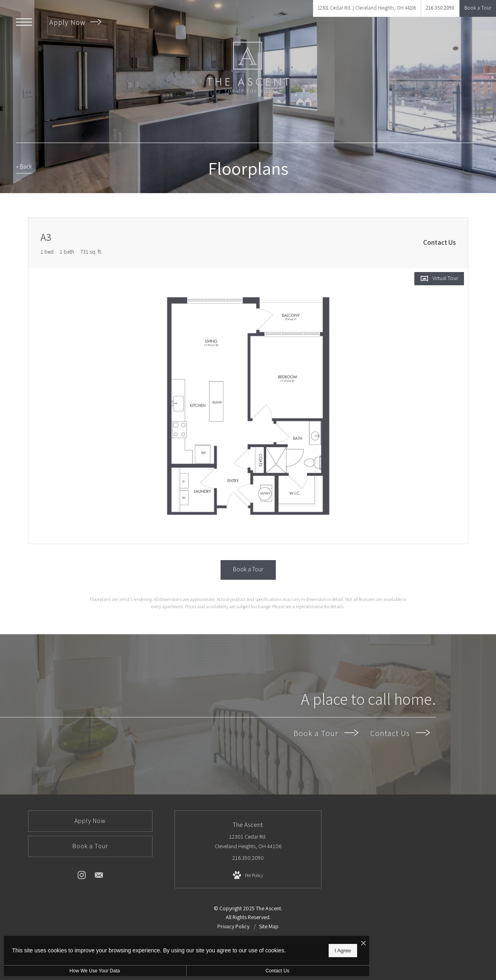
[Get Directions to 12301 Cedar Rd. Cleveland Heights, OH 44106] (367, 8)
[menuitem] (374, 823)
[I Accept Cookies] (279, 940)
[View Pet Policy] (248, 875)
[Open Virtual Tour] (439, 279)
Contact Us (400, 733)
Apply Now (75, 22)
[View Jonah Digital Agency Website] (326, 954)
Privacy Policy (233, 926)
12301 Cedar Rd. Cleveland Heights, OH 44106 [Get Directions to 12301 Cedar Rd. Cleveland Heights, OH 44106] (248, 841)
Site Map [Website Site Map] (269, 926)
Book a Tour (326, 733)
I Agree (258, 948)
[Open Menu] (24, 22)
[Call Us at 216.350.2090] (440, 8)
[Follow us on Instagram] (82, 877)
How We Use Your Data (74, 971)
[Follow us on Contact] (99, 877)
